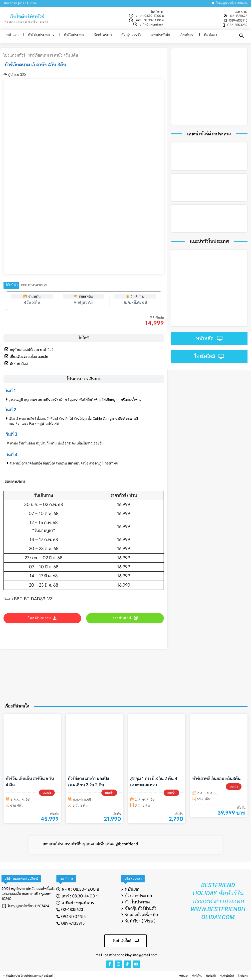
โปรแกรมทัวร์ (14, 55)
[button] (242, 36)
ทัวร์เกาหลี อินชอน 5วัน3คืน (216, 779)
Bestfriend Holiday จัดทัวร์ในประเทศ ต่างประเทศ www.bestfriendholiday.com (218, 901)
